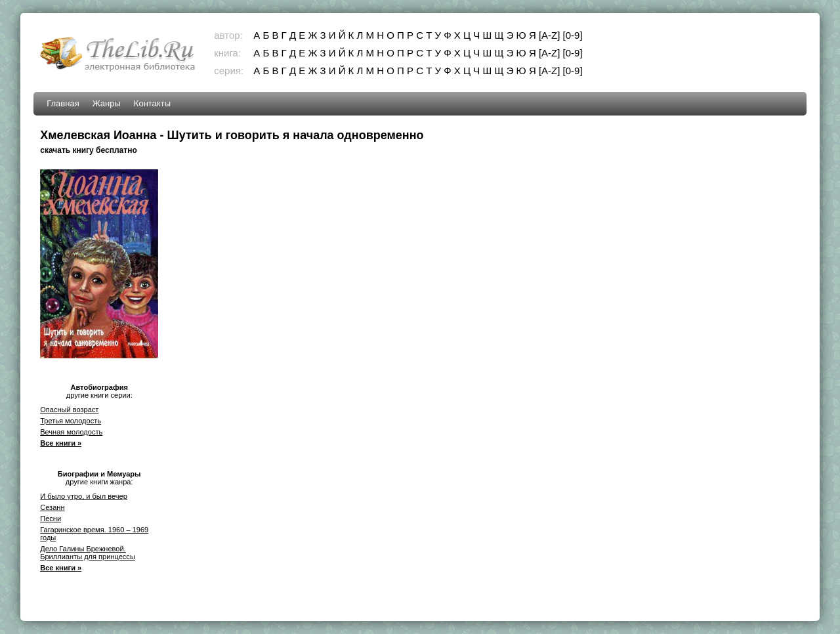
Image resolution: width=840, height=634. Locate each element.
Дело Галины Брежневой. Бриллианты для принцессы (88, 553)
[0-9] (573, 35)
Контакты (152, 103)
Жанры (107, 103)
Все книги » (61, 443)
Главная (63, 103)
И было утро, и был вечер (84, 496)
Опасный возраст (69, 410)
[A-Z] (550, 35)
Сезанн (52, 507)
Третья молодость (71, 421)
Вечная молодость (71, 432)
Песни (51, 518)
